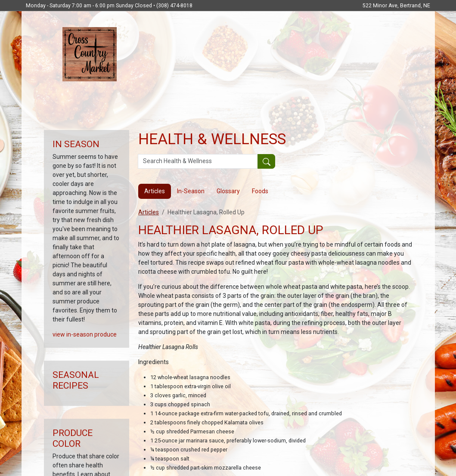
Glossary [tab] (228, 191)
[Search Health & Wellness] (198, 161)
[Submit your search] (266, 161)
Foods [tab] (260, 191)
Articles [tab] (155, 191)
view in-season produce (85, 334)
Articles (149, 212)
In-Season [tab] (191, 191)
